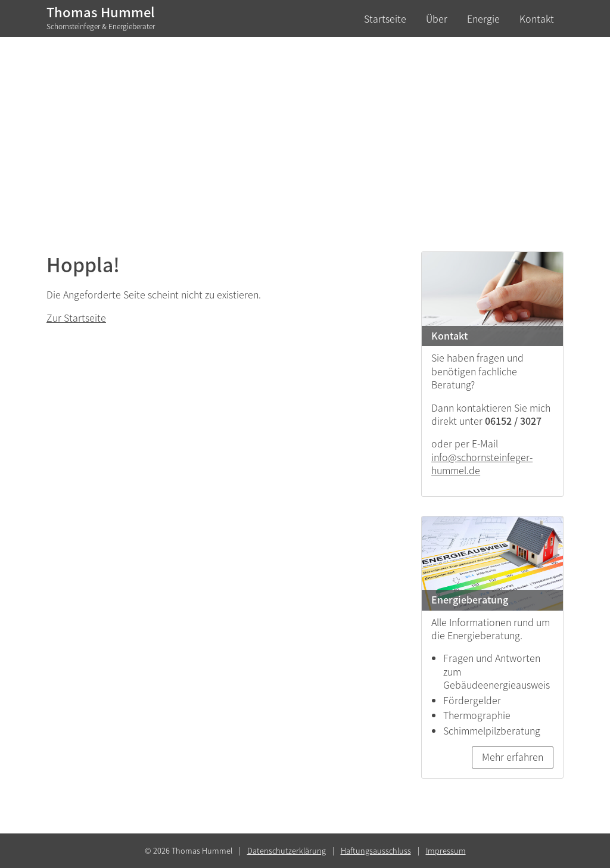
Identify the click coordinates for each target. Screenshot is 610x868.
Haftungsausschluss (376, 850)
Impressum (446, 850)
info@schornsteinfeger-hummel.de (482, 463)
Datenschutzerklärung (287, 850)
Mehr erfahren (513, 757)
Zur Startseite (76, 318)
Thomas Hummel (101, 17)
